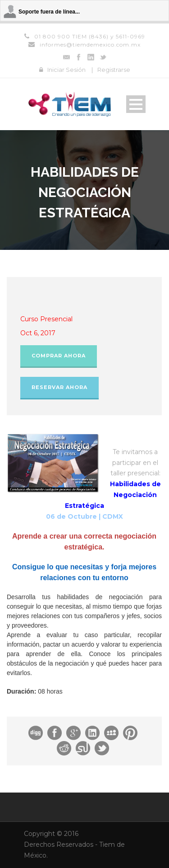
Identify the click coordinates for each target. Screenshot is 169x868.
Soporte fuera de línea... (49, 12)
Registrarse (114, 70)
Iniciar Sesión (66, 70)
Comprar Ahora (59, 356)
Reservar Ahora (59, 387)
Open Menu (136, 104)
